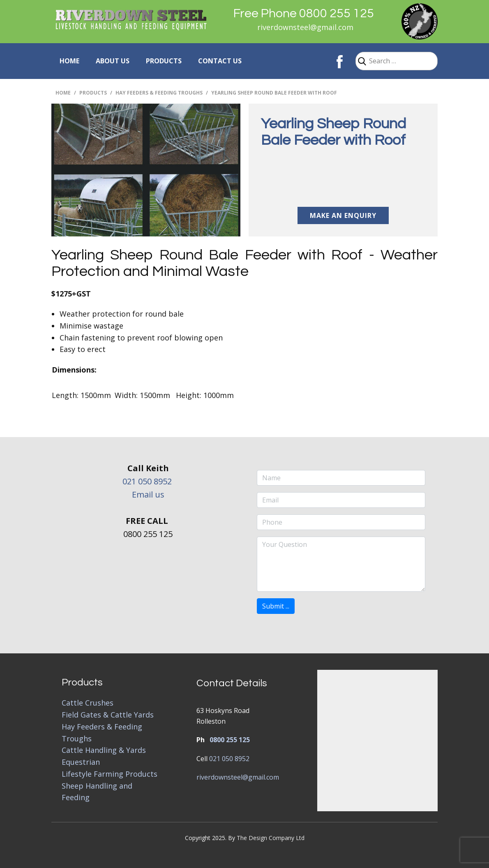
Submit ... (276, 606)
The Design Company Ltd (271, 838)
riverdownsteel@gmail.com (305, 27)
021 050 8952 (147, 481)
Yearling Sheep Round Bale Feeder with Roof (333, 132)
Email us (148, 494)
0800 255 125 (230, 740)
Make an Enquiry (343, 215)
